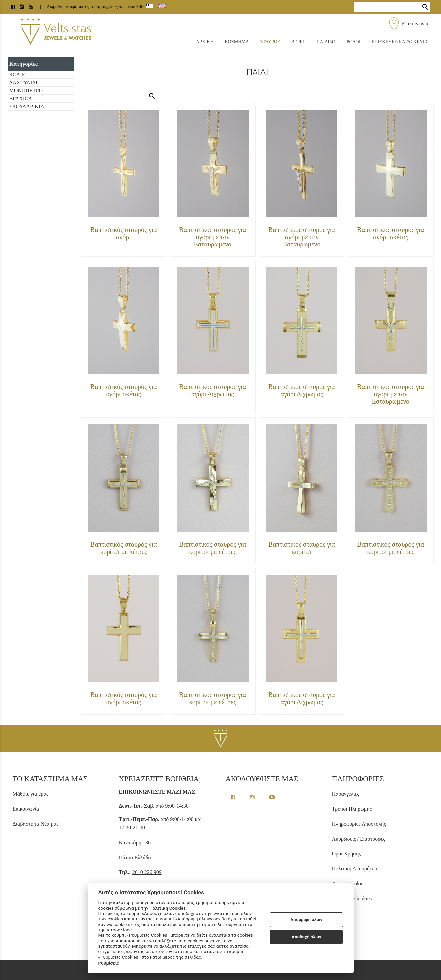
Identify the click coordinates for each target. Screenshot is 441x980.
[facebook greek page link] (234, 797)
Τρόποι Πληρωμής (352, 809)
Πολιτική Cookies (168, 908)
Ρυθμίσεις (109, 963)
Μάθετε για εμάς (31, 794)
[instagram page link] (22, 7)
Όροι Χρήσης (347, 854)
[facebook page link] (14, 7)
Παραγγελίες (346, 794)
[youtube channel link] (31, 7)
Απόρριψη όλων (306, 920)
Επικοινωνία (408, 23)
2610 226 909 (147, 872)
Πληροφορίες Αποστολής (359, 824)
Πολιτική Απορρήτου (355, 869)
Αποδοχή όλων (306, 937)
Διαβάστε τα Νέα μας (36, 824)
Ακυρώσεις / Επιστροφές (359, 839)
